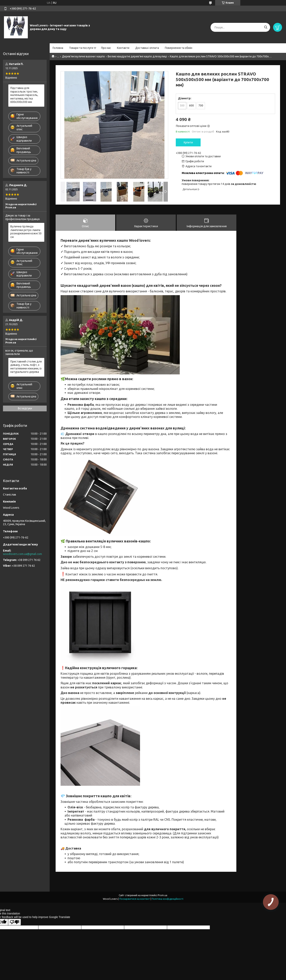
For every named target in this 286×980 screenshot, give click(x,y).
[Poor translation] (14, 922)
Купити (188, 142)
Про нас (106, 48)
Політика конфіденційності (168, 899)
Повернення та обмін (179, 48)
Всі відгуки (25, 408)
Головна (58, 48)
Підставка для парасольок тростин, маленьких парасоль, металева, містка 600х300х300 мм (24, 95)
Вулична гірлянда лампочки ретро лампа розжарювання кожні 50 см (26, 232)
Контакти (123, 48)
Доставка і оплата (147, 48)
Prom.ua (162, 895)
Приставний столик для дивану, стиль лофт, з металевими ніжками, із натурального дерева (26, 367)
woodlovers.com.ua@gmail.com (22, 554)
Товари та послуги (81, 48)
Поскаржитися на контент (135, 899)
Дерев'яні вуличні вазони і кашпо (83, 56)
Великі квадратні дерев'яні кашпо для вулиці (137, 56)
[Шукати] (266, 27)
